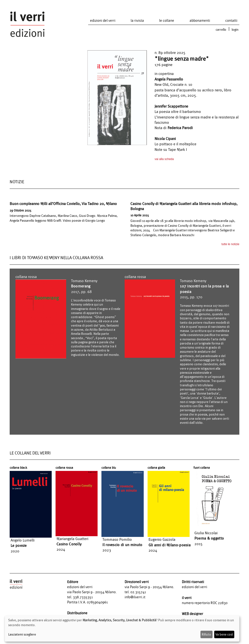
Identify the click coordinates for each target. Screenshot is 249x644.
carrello (221, 29)
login (235, 29)
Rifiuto (206, 634)
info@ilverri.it (135, 597)
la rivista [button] (137, 20)
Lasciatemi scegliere (22, 634)
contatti (231, 20)
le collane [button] (167, 20)
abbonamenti (200, 20)
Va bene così (224, 634)
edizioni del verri (103, 20)
